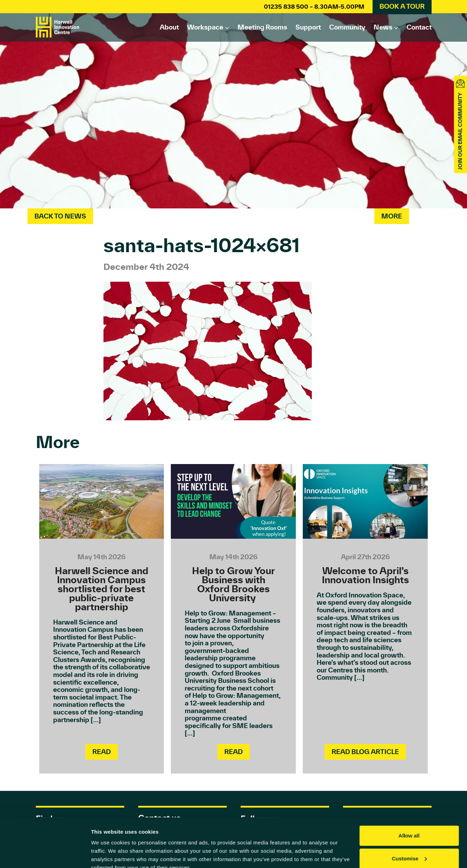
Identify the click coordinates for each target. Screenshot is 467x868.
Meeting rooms (262, 27)
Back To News (60, 216)
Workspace (205, 27)
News (383, 27)
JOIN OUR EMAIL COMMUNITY (460, 131)
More (392, 216)
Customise (409, 826)
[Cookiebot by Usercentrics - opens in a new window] (45, 854)
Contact (419, 27)
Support (308, 27)
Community (347, 27)
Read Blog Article (365, 752)
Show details (107, 854)
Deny (409, 849)
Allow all (409, 803)
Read (102, 752)
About (169, 27)
